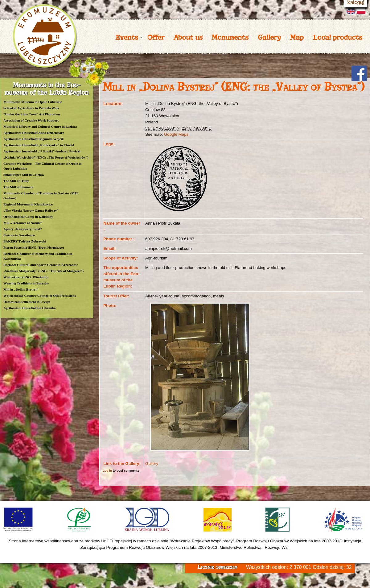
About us (188, 37)
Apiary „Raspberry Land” (23, 229)
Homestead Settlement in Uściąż (27, 302)
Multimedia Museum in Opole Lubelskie (33, 102)
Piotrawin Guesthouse (19, 235)
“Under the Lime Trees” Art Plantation (32, 114)
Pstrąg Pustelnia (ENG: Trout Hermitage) (34, 247)
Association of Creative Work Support (31, 120)
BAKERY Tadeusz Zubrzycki (25, 241)
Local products (338, 37)
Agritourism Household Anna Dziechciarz (34, 133)
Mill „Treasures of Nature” (23, 223)
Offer (156, 37)
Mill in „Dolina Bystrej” (21, 289)
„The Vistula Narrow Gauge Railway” (31, 210)
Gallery (269, 37)
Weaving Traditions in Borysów (26, 283)
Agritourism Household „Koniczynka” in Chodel (39, 145)
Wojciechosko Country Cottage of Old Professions (40, 296)
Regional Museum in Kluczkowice (28, 204)
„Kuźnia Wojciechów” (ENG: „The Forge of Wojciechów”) (46, 157)
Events (127, 37)
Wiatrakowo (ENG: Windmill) (25, 277)
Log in (107, 471)
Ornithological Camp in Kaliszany (28, 217)
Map (297, 37)
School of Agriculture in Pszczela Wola (31, 108)
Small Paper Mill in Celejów (24, 175)
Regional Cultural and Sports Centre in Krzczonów (41, 265)
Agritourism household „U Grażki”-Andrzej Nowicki (42, 151)
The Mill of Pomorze (18, 187)
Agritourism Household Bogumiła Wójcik (34, 139)
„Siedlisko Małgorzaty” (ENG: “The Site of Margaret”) (43, 271)
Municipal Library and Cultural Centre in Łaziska (40, 126)
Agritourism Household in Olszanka (30, 308)
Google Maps (176, 134)
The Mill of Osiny (16, 181)
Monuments (230, 37)
